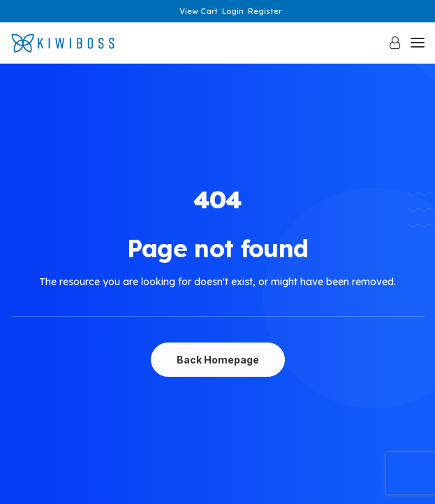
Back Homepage (218, 360)
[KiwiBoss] (63, 43)
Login (233, 11)
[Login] (389, 43)
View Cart (199, 11)
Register (265, 11)
